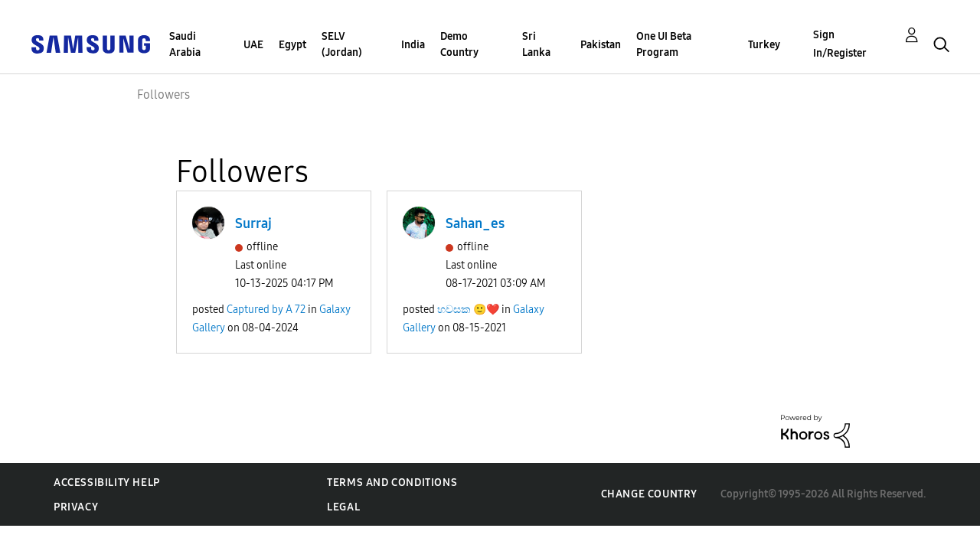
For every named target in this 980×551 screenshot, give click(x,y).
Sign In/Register (840, 44)
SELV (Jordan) (342, 44)
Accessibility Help (107, 483)
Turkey (764, 45)
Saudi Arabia (185, 44)
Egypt (292, 45)
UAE (253, 45)
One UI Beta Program (664, 44)
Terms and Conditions (392, 483)
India (413, 45)
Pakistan (601, 45)
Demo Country (459, 44)
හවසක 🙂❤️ (468, 310)
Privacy (76, 507)
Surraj (253, 223)
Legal (343, 507)
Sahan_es (475, 223)
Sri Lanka (536, 44)
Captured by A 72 (266, 310)
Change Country (649, 494)
